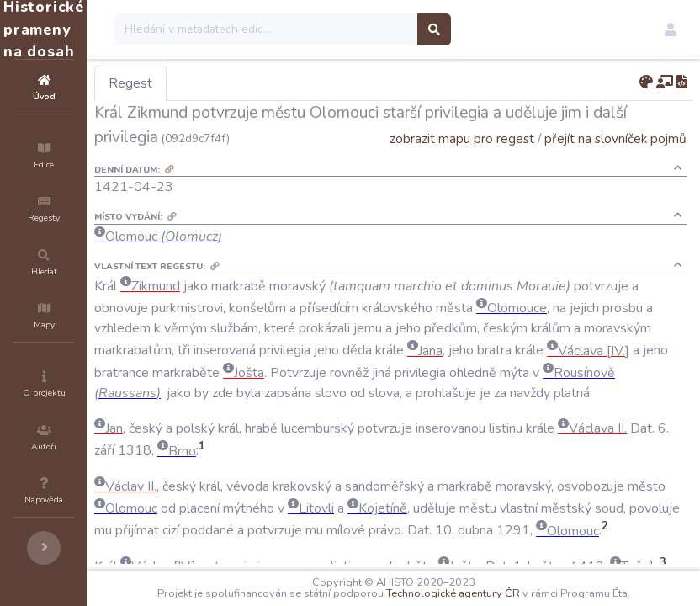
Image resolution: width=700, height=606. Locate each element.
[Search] (367, 29)
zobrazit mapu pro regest (462, 138)
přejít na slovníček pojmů (615, 138)
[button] (671, 29)
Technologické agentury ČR (514, 582)
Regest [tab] (231, 83)
